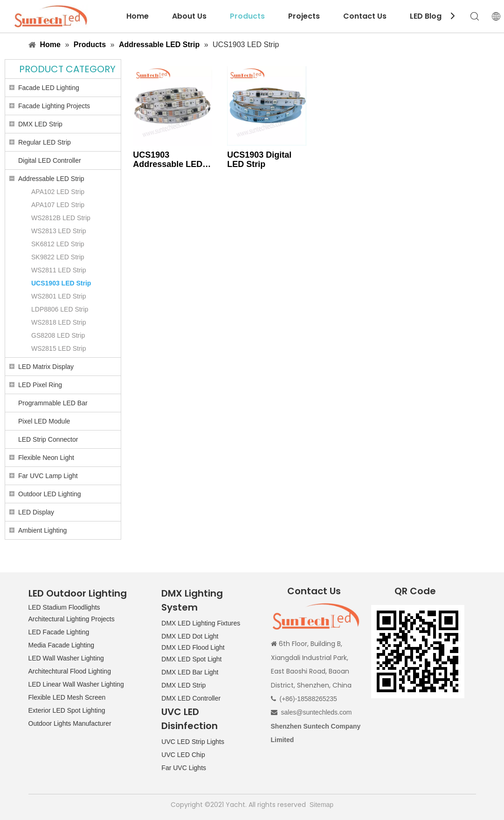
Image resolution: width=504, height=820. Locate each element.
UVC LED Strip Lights (193, 742)
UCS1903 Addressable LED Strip (168, 160)
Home (138, 16)
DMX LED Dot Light (190, 636)
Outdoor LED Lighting (50, 494)
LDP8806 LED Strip (60, 309)
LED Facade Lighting (59, 632)
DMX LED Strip (40, 124)
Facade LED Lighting (49, 88)
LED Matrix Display (46, 367)
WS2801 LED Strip (59, 296)
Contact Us (365, 16)
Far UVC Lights (184, 768)
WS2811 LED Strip (59, 270)
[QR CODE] (418, 652)
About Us (189, 16)
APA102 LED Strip (58, 192)
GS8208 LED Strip (58, 335)
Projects (304, 16)
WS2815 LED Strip (59, 348)
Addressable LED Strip (51, 179)
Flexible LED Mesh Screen (67, 697)
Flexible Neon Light (46, 458)
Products (247, 16)
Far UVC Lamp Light (48, 476)
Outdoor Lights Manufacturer (70, 723)
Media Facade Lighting (62, 645)
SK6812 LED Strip (58, 244)
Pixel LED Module (44, 421)
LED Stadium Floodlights (64, 607)
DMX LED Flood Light (193, 647)
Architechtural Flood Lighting (70, 671)
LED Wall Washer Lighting (66, 658)
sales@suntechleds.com (317, 712)
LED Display (36, 512)
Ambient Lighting (42, 530)
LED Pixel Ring (40, 385)
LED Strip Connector (48, 439)
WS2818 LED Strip (59, 322)
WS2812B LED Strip (61, 218)
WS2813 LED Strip (59, 231)
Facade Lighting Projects (54, 106)
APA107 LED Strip (58, 205)
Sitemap (321, 805)
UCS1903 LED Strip (61, 283)
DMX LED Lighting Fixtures (201, 623)
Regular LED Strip (45, 142)
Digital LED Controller (50, 160)
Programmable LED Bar (53, 403)
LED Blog (426, 16)
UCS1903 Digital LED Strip (259, 160)
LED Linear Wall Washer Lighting (76, 684)
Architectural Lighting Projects (72, 619)
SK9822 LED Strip (58, 257)
